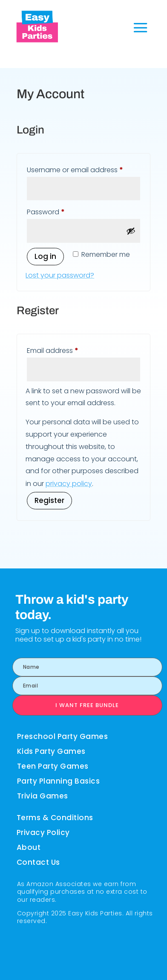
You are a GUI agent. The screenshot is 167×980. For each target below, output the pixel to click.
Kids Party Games (51, 751)
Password (60, 211)
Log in (45, 256)
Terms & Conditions (55, 818)
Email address (67, 350)
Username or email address (83, 169)
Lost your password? (60, 275)
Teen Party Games (53, 766)
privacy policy (69, 484)
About (29, 847)
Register (49, 500)
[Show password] (131, 231)
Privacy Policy (43, 832)
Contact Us (38, 862)
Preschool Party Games (63, 736)
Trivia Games (43, 796)
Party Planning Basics (59, 781)
